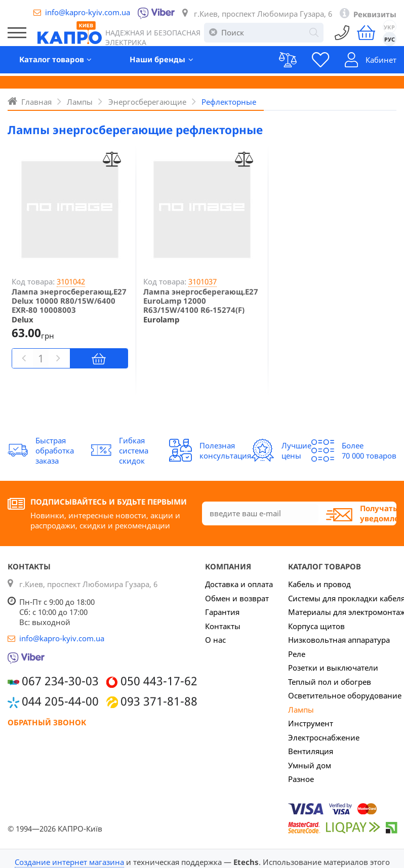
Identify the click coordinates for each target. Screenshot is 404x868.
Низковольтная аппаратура (339, 640)
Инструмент (311, 723)
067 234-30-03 (60, 681)
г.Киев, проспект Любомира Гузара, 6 (263, 14)
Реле (297, 654)
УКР (389, 28)
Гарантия (222, 612)
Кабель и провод (319, 584)
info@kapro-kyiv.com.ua (88, 12)
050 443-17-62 (159, 681)
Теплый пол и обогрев (330, 682)
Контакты (223, 626)
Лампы (301, 710)
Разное (301, 779)
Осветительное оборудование (345, 695)
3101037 (203, 281)
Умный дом (310, 765)
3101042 (71, 281)
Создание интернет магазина (69, 862)
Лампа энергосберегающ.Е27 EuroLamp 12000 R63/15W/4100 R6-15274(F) (201, 301)
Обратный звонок (47, 722)
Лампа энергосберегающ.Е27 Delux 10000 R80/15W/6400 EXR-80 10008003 (69, 301)
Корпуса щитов (316, 626)
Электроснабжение (324, 737)
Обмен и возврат (237, 598)
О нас (215, 640)
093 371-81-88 (159, 701)
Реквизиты (375, 14)
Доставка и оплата (239, 584)
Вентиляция (311, 751)
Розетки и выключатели (333, 668)
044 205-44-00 (60, 701)
